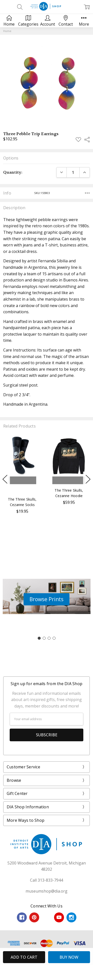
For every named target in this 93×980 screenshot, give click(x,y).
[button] (46, 599)
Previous (5, 479)
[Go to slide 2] (44, 638)
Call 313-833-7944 (46, 880)
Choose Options (70, 480)
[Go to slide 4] (54, 638)
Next (88, 479)
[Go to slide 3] (49, 638)
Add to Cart (23, 480)
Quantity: (13, 172)
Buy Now (23, 489)
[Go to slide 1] (39, 638)
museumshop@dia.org (46, 891)
